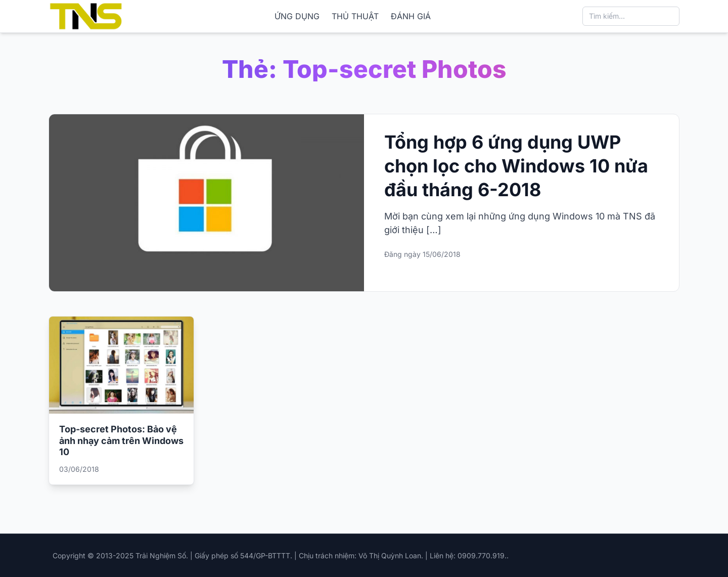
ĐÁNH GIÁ (411, 16)
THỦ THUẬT (355, 16)
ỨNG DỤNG (297, 16)
